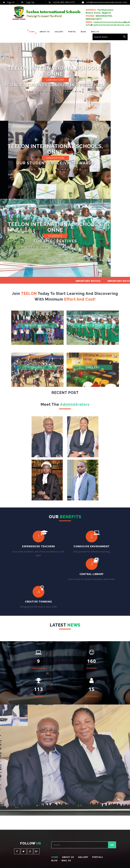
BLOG (83, 32)
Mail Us (95, 32)
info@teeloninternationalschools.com (107, 2)
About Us (45, 32)
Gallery (59, 32)
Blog (54, 864)
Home (32, 32)
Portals (98, 860)
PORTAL (72, 32)
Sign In (9, 2)
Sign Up (28, 2)
